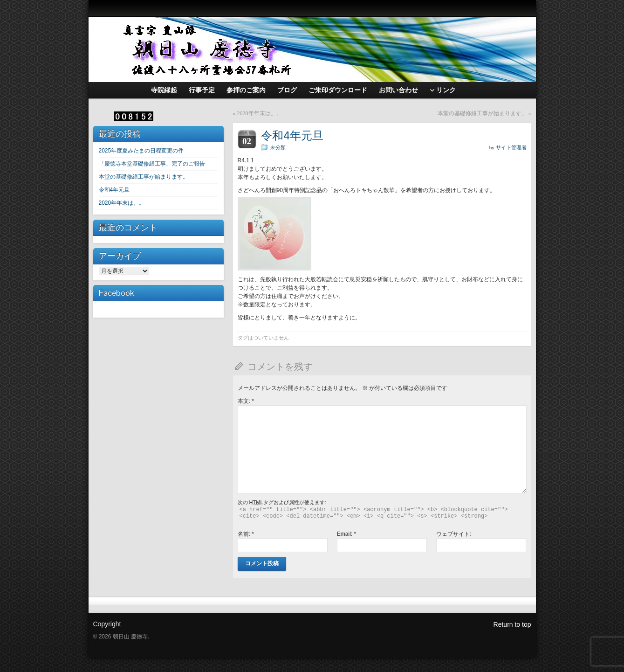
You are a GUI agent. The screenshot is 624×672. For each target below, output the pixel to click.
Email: (346, 534)
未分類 (278, 147)
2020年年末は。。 (122, 203)
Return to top (512, 624)
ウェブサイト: (454, 534)
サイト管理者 (511, 147)
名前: (246, 534)
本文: (246, 401)
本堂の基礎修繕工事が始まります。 (144, 177)
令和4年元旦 (114, 190)
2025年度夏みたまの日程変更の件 (141, 151)
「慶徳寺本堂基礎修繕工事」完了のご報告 (152, 164)
